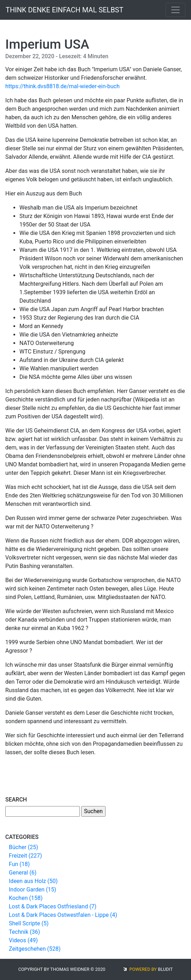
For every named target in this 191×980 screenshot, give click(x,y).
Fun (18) (19, 864)
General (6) (23, 873)
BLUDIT (165, 969)
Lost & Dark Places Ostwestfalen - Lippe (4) (63, 915)
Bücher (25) (23, 847)
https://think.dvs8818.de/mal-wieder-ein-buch (62, 86)
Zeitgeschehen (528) (35, 949)
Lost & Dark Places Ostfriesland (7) (53, 906)
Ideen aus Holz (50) (33, 881)
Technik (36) (24, 932)
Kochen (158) (26, 898)
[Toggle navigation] (175, 10)
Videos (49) (23, 940)
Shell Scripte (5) (29, 923)
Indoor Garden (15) (32, 890)
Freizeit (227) (25, 856)
